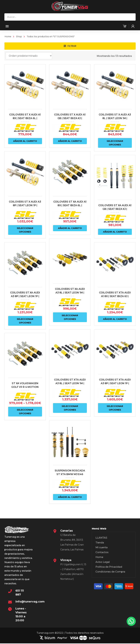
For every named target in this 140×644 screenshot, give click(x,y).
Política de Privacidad (109, 567)
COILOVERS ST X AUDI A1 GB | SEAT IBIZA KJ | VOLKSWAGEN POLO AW (70, 118)
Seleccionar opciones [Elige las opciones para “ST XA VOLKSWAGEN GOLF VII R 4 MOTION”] (25, 411)
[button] (131, 621)
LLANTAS (101, 538)
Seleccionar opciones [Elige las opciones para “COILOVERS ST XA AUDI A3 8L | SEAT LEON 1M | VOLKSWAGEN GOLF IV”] (70, 317)
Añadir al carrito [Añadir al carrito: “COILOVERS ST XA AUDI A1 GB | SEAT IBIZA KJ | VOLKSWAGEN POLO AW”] (115, 232)
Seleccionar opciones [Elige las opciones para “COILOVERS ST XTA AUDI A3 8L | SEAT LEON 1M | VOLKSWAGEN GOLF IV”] (70, 407)
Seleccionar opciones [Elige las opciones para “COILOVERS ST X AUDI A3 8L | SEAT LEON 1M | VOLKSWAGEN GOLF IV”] (115, 143)
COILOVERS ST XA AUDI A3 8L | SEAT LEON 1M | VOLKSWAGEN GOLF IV (70, 292)
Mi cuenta (102, 547)
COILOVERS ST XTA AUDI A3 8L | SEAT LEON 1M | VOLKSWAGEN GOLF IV (70, 383)
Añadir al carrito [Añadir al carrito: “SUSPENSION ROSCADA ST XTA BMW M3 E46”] (70, 496)
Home (8, 37)
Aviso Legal (103, 562)
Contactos (102, 552)
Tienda (100, 543)
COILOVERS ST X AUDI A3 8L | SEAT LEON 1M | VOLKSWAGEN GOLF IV (115, 118)
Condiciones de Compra (110, 572)
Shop (19, 37)
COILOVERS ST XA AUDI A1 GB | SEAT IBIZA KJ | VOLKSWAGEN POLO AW (115, 209)
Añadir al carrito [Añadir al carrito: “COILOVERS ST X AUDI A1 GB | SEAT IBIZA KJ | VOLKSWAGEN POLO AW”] (70, 141)
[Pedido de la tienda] (29, 56)
